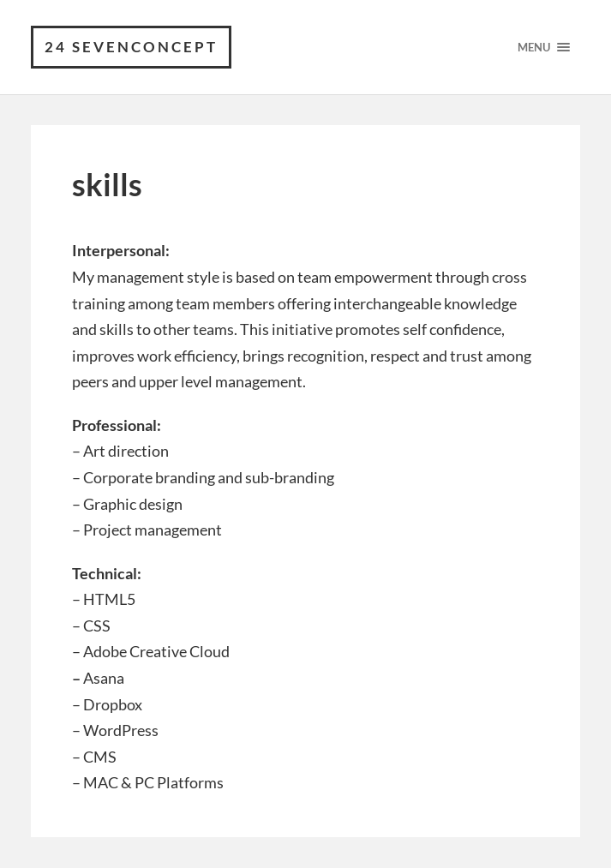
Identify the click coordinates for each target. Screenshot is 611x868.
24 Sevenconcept (131, 47)
